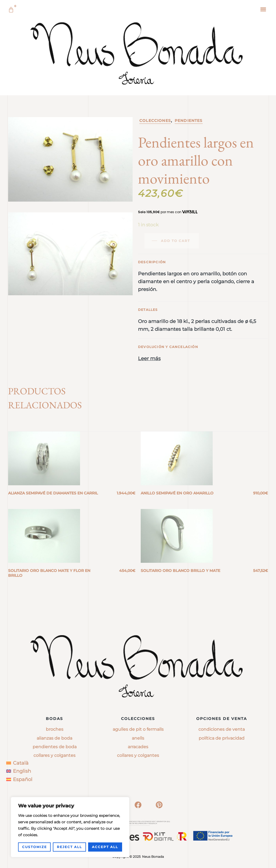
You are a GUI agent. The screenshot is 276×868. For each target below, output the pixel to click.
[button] (263, 9)
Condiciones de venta (222, 729)
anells (138, 738)
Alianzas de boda (54, 738)
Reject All (69, 847)
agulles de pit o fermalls (138, 729)
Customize (34, 847)
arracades (138, 747)
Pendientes (189, 121)
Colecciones (155, 121)
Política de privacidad (222, 738)
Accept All (105, 847)
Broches (55, 729)
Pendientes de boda (55, 747)
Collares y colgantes (54, 755)
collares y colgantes (138, 755)
